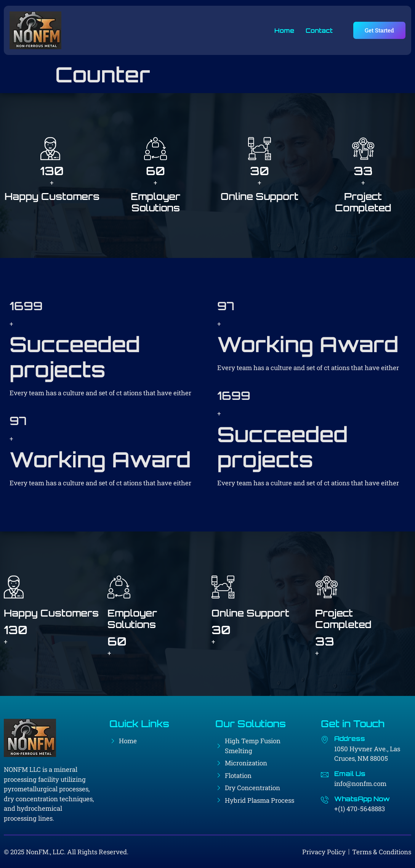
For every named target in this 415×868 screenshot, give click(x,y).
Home (284, 31)
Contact (319, 31)
